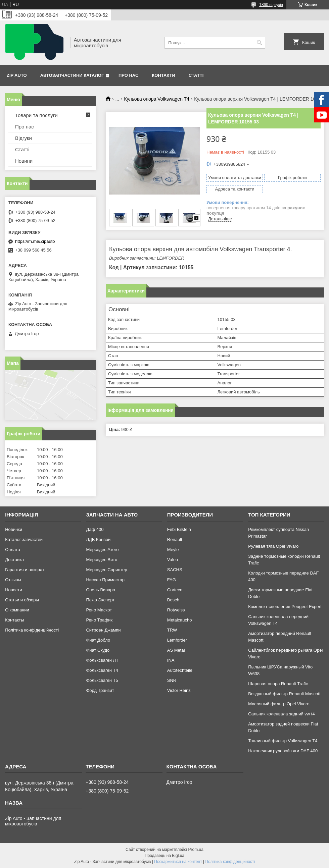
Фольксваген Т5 (102, 680)
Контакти (163, 75)
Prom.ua (196, 850)
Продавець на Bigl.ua (164, 856)
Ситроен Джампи (103, 630)
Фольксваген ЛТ (102, 660)
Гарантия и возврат (25, 570)
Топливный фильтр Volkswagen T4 (283, 741)
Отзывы (13, 580)
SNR (172, 680)
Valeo (173, 560)
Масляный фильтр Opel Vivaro (279, 704)
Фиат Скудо (98, 650)
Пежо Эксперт (100, 600)
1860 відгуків (271, 5)
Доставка (14, 560)
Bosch (173, 600)
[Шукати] (259, 43)
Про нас (128, 75)
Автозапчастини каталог (72, 75)
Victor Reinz (179, 690)
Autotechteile (180, 670)
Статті (196, 75)
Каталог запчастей (24, 539)
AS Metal (176, 650)
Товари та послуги (36, 115)
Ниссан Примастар (105, 580)
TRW (172, 630)
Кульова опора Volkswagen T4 (157, 99)
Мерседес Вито (102, 560)
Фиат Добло (98, 640)
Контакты (14, 620)
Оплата (13, 550)
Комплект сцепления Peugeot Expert (285, 607)
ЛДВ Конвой (98, 539)
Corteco (175, 590)
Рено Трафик (99, 620)
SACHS (175, 570)
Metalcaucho (180, 620)
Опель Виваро (100, 590)
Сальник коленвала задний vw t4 (281, 714)
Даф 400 (95, 529)
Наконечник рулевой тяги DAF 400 (283, 751)
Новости (13, 590)
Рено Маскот (99, 610)
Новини (24, 161)
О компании (17, 610)
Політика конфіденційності (32, 630)
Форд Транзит (100, 690)
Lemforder (177, 640)
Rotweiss (176, 610)
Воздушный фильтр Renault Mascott (284, 694)
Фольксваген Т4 (102, 670)
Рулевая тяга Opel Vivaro (273, 546)
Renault (175, 539)
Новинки (14, 529)
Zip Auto (17, 75)
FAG (172, 580)
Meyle (173, 550)
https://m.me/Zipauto (35, 241)
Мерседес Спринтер (106, 570)
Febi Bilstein (179, 529)
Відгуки (23, 138)
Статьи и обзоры (22, 600)
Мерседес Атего (102, 550)
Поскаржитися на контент (178, 862)
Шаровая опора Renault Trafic (278, 684)
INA (171, 660)
